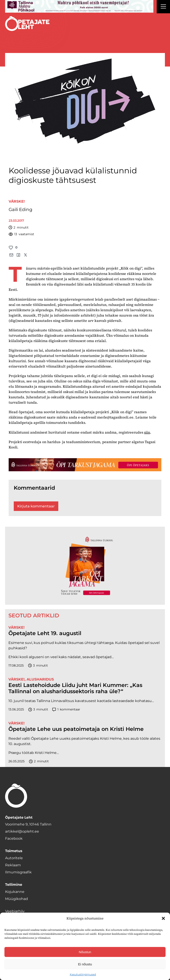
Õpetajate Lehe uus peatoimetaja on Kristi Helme (76, 729)
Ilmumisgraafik (18, 872)
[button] (163, 918)
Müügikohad (17, 899)
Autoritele (14, 858)
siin (147, 432)
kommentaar (66, 709)
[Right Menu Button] (163, 7)
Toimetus (14, 851)
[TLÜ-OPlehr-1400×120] (85, 465)
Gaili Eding (21, 209)
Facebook (14, 838)
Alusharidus (40, 679)
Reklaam (13, 865)
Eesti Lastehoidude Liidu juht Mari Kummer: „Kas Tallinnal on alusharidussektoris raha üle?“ (75, 688)
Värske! (17, 201)
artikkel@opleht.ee (22, 831)
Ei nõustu (85, 964)
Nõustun (85, 952)
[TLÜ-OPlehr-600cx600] (85, 566)
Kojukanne (15, 892)
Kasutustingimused (83, 974)
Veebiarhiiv (15, 911)
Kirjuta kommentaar (36, 506)
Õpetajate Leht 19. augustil (45, 633)
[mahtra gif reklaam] (79, 6)
